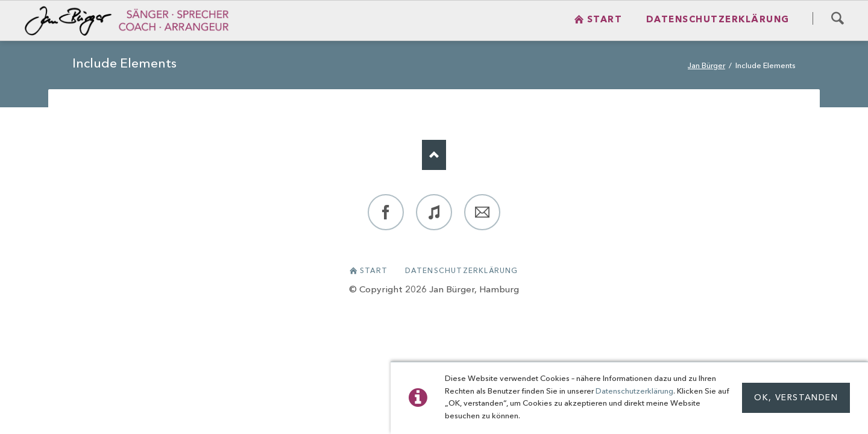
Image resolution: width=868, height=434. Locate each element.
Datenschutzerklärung (634, 392)
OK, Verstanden (796, 398)
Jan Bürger (706, 66)
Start (374, 271)
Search (837, 18)
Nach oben (434, 155)
